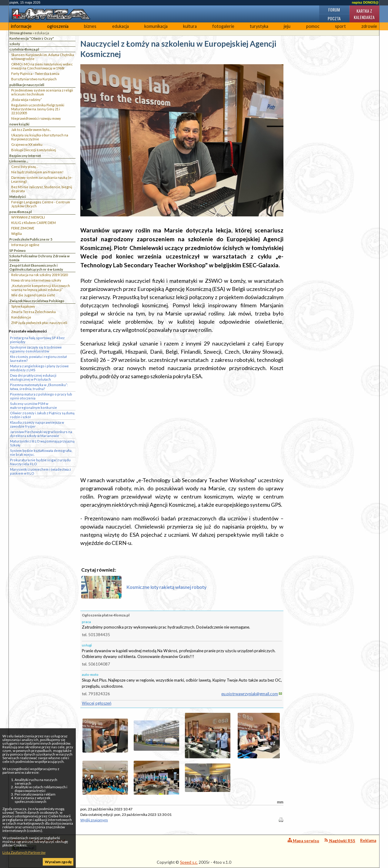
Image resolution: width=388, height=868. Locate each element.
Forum (334, 10)
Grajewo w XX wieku (27, 144)
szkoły (15, 44)
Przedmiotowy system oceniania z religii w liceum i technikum (42, 92)
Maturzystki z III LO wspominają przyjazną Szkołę (42, 443)
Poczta (334, 18)
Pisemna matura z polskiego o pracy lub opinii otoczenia (41, 396)
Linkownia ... (19, 161)
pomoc (313, 26)
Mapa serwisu (303, 841)
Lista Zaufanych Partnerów (24, 852)
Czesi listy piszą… (25, 167)
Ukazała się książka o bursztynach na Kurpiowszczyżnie (40, 137)
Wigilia (17, 234)
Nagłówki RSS (340, 841)
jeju (287, 26)
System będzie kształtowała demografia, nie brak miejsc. (41, 452)
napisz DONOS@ (365, 2)
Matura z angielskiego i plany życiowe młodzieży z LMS (39, 368)
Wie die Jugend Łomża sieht (33, 295)
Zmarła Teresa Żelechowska (33, 312)
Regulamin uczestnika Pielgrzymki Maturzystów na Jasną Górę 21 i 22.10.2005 (38, 109)
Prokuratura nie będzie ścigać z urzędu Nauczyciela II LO (40, 462)
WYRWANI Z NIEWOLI (28, 217)
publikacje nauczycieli (27, 85)
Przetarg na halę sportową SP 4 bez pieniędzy (37, 340)
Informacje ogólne (25, 245)
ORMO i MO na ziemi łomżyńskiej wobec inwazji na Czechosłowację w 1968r (42, 66)
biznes (90, 26)
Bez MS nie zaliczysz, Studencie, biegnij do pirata (42, 189)
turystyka (259, 26)
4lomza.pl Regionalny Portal (38, 844)
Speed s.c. (189, 862)
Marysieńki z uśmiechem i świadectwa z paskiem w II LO (40, 471)
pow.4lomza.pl (21, 212)
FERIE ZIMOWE (23, 228)
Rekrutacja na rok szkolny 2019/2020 (39, 275)
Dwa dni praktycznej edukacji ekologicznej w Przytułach (33, 377)
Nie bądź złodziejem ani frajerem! (37, 172)
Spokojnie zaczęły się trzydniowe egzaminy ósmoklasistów (36, 349)
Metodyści (18, 197)
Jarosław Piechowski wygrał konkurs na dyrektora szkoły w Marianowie (41, 434)
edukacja (120, 26)
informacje (21, 26)
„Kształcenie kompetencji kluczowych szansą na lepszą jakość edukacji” (41, 288)
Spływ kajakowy (23, 306)
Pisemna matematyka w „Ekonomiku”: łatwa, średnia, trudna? (39, 387)
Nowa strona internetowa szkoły (36, 280)
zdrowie (369, 26)
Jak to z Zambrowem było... (31, 130)
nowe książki (19, 124)
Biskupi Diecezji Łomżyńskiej (34, 150)
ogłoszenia (58, 26)
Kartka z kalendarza (364, 14)
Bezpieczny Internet (25, 156)
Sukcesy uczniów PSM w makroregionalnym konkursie (33, 406)
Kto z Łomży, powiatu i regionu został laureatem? (38, 359)
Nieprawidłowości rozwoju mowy (36, 118)
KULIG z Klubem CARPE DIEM (33, 223)
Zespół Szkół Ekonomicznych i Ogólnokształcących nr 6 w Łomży (36, 267)
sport (340, 26)
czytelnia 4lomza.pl (24, 49)
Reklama (368, 840)
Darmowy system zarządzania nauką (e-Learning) (42, 179)
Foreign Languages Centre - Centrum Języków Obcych (41, 204)
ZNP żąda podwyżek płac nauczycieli (39, 323)
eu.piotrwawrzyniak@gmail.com (250, 694)
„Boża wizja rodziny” (27, 100)
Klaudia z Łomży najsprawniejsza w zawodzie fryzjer (37, 424)
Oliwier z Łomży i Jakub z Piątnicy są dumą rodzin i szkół (42, 415)
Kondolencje (21, 317)
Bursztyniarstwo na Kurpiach (34, 79)
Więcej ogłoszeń (97, 703)
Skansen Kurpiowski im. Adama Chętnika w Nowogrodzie (43, 57)
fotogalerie (223, 26)
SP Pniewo (18, 250)
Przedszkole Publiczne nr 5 (31, 239)
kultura (190, 26)
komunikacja (156, 26)
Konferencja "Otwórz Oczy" (32, 38)
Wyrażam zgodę (58, 862)
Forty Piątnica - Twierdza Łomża (35, 73)
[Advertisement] (182, 428)
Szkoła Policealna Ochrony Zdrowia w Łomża (40, 258)
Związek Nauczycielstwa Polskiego (37, 301)
